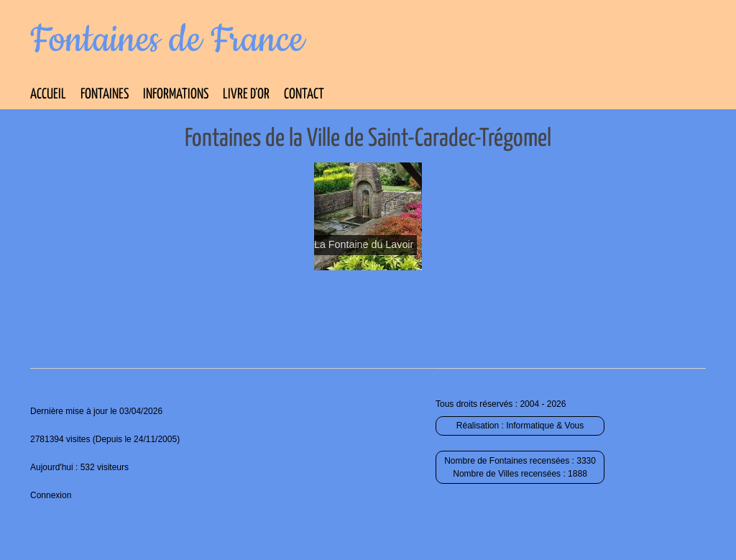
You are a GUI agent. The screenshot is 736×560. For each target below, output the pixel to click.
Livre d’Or (246, 95)
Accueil (48, 95)
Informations (176, 95)
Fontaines (105, 95)
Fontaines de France (167, 40)
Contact (304, 95)
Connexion (51, 495)
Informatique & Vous (545, 426)
